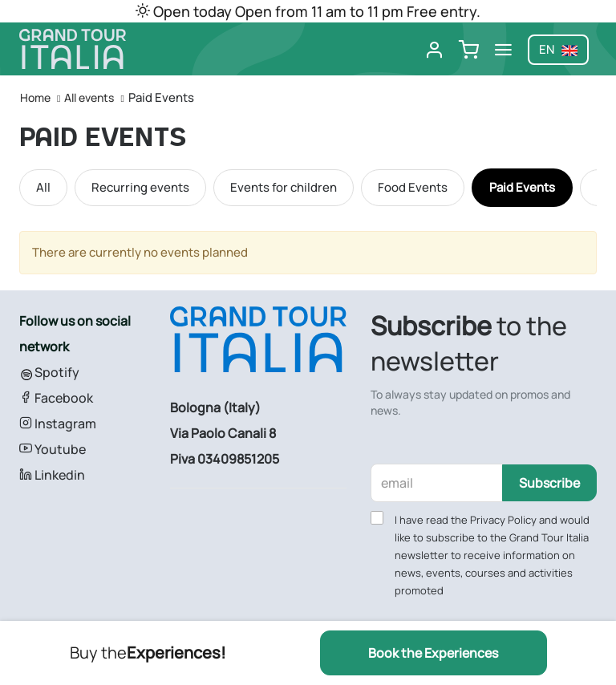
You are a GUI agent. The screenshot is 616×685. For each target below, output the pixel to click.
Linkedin (52, 475)
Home (35, 97)
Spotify (49, 372)
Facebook (56, 398)
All (43, 187)
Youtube (53, 449)
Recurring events (140, 187)
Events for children (284, 187)
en (558, 49)
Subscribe (549, 483)
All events (89, 97)
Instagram (58, 424)
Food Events (413, 187)
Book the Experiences (433, 653)
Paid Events (522, 187)
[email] (437, 483)
